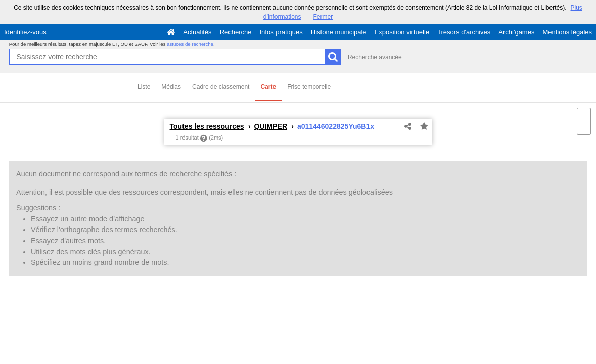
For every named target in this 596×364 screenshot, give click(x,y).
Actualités (197, 32)
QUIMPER (271, 126)
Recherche (236, 32)
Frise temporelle (309, 87)
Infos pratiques (281, 32)
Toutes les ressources (207, 126)
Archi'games (516, 32)
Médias (171, 87)
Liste (144, 87)
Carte (268, 87)
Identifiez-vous (25, 32)
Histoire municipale (339, 32)
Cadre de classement (221, 87)
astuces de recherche (190, 44)
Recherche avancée (375, 57)
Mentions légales (567, 32)
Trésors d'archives (464, 32)
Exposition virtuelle (402, 32)
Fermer (323, 17)
